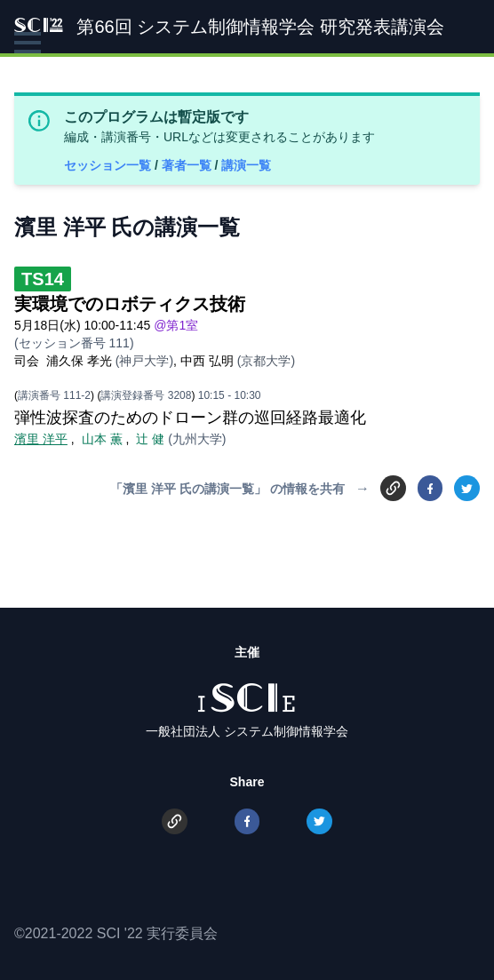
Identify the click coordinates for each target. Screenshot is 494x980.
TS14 (43, 279)
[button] (28, 43)
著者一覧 (188, 165)
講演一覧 (246, 165)
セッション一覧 (109, 165)
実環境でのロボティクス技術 (130, 304)
